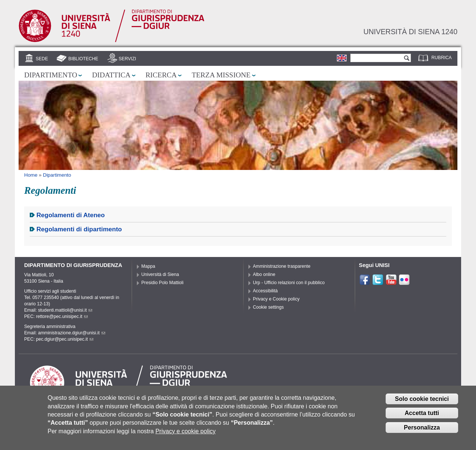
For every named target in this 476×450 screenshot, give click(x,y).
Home (31, 175)
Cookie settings (268, 307)
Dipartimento (51, 75)
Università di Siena (160, 274)
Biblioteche (83, 59)
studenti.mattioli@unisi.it (65, 310)
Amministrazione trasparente (282, 266)
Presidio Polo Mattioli (163, 283)
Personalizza (422, 430)
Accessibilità (265, 291)
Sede (42, 59)
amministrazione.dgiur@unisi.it (72, 333)
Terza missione (221, 75)
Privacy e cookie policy (186, 434)
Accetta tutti (422, 416)
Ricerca (161, 75)
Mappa (148, 266)
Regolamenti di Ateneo (71, 215)
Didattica (111, 75)
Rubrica (442, 58)
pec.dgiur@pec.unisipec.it (65, 339)
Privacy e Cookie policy (276, 299)
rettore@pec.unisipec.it (62, 316)
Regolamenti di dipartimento (79, 229)
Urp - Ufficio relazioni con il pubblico (289, 283)
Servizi (127, 59)
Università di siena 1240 (410, 32)
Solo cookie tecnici (422, 401)
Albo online (264, 274)
